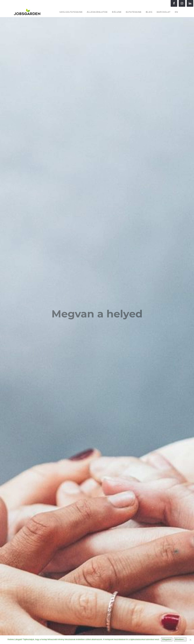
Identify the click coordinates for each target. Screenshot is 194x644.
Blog (149, 12)
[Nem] (190, 640)
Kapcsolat (164, 12)
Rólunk (117, 12)
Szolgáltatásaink (71, 12)
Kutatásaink (134, 12)
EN (176, 12)
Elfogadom (167, 639)
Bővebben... (180, 639)
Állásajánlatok (97, 12)
